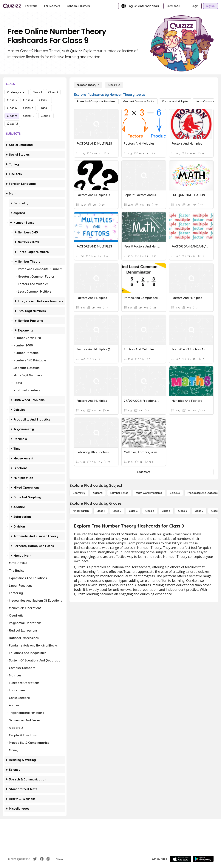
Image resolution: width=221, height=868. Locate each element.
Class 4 (28, 100)
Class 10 (29, 116)
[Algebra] (98, 493)
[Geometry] (79, 493)
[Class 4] (150, 511)
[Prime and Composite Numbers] (96, 101)
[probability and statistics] (203, 493)
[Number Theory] (88, 85)
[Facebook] (42, 859)
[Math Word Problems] (149, 493)
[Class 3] (133, 511)
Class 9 (12, 116)
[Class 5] (166, 511)
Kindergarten (17, 92)
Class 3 (12, 100)
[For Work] (31, 6)
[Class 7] (199, 511)
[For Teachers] (52, 6)
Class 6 (12, 108)
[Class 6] (183, 511)
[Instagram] (48, 859)
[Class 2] (117, 511)
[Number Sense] (119, 493)
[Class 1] (101, 511)
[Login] (195, 6)
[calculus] (175, 493)
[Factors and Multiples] (175, 101)
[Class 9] (114, 85)
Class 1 (37, 92)
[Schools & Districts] (79, 6)
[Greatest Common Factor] (139, 101)
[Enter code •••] (175, 6)
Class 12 (12, 124)
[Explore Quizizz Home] (12, 6)
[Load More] (144, 472)
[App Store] (181, 859)
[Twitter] (35, 859)
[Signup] (211, 6)
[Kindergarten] (81, 511)
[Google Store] (203, 859)
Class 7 (28, 108)
